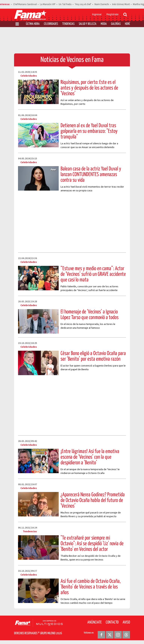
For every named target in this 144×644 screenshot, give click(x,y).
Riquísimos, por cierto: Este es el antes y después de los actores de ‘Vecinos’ (89, 88)
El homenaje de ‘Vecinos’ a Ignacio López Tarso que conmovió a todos (90, 315)
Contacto (112, 622)
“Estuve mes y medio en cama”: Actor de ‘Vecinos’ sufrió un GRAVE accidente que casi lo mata (93, 274)
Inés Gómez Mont (121, 4)
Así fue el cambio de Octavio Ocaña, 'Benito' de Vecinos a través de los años (91, 587)
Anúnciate (94, 622)
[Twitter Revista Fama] (110, 635)
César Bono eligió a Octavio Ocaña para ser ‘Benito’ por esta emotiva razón (93, 356)
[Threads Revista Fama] (126, 635)
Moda (104, 24)
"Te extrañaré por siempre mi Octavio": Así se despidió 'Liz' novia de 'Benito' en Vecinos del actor (92, 544)
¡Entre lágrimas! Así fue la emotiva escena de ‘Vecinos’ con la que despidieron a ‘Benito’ (90, 457)
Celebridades (51, 24)
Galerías (116, 24)
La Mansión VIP (48, 4)
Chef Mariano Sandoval (25, 4)
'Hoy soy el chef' (83, 4)
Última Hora (33, 24)
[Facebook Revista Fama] (101, 635)
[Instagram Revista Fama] (118, 635)
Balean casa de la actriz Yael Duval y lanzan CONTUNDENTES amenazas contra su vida (91, 175)
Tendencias (68, 24)
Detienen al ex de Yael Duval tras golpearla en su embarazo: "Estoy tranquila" (89, 131)
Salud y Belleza (88, 24)
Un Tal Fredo (65, 4)
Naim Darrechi (102, 4)
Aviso (126, 622)
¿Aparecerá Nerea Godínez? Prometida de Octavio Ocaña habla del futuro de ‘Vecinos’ (93, 500)
